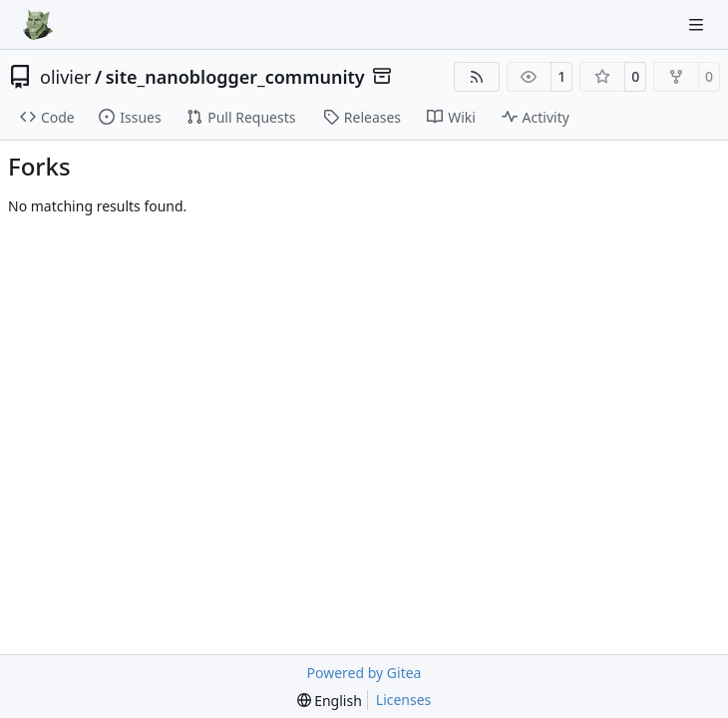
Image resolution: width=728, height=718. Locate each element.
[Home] (38, 25)
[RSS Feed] (477, 77)
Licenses (404, 700)
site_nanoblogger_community (235, 77)
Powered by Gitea (364, 673)
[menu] (330, 701)
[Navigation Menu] (698, 24)
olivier (66, 77)
